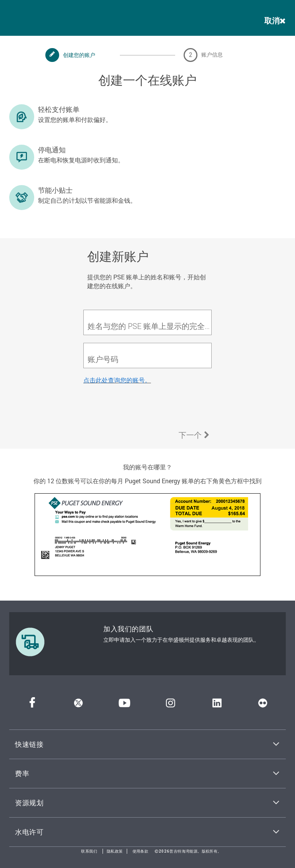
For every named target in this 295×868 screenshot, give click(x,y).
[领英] (217, 705)
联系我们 (89, 851)
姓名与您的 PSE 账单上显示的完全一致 (149, 326)
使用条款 (141, 851)
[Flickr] (263, 705)
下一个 (194, 435)
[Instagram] (171, 705)
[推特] (78, 705)
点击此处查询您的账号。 (117, 380)
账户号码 (103, 359)
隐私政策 (115, 851)
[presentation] (142, 407)
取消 (275, 20)
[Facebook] (32, 705)
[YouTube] (124, 705)
